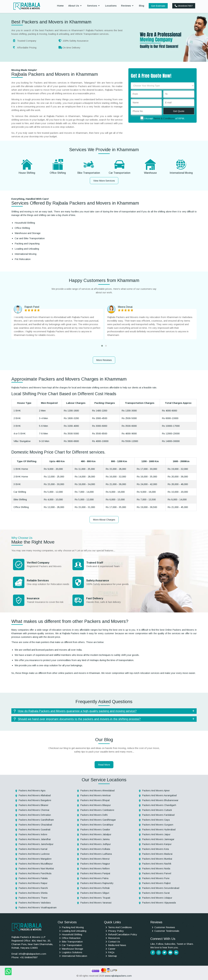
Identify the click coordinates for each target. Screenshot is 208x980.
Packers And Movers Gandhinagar (98, 820)
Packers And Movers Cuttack (157, 810)
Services (92, 6)
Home (60, 6)
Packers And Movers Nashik (157, 864)
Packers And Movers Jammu (95, 839)
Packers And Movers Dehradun (35, 815)
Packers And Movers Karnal (33, 849)
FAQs (111, 952)
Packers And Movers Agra (32, 791)
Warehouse (150, 173)
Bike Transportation (89, 173)
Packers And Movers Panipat (95, 873)
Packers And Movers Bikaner (34, 805)
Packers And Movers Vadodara (35, 903)
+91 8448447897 (29, 957)
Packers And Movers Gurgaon (158, 825)
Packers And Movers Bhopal (95, 800)
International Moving (181, 173)
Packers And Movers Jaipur (156, 834)
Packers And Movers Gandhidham (36, 820)
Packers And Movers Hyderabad (159, 830)
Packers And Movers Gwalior (95, 830)
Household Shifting (72, 934)
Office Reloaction (71, 938)
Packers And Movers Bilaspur (96, 805)
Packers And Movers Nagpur (95, 864)
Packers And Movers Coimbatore (97, 810)
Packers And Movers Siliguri (95, 893)
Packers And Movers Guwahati (35, 830)
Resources (114, 938)
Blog (142, 6)
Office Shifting (58, 173)
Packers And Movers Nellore (95, 869)
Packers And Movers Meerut (95, 859)
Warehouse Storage (72, 949)
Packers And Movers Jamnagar (158, 839)
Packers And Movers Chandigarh (159, 805)
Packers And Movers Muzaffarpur (36, 864)
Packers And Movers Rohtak (95, 888)
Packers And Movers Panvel (157, 873)
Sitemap (112, 956)
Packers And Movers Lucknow (34, 854)
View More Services (104, 181)
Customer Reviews (165, 927)
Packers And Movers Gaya (156, 820)
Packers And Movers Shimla (33, 893)
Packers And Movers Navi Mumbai (36, 869)
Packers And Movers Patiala (33, 878)
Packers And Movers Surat (156, 893)
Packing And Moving (73, 927)
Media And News (117, 945)
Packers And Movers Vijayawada (159, 903)
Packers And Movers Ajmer (156, 791)
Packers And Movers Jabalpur (96, 834)
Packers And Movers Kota (156, 849)
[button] (102, 346)
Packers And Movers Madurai (157, 854)
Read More (104, 765)
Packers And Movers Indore (33, 834)
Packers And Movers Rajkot (156, 883)
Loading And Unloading (74, 931)
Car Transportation (120, 173)
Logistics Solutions (72, 952)
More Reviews (104, 360)
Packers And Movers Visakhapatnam (38, 908)
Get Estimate (158, 6)
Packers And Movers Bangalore (35, 800)
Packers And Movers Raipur (33, 883)
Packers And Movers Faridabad (158, 815)
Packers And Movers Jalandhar (35, 839)
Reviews (126, 6)
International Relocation (74, 956)
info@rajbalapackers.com (32, 954)
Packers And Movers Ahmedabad (97, 791)
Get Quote (179, 111)
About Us (74, 6)
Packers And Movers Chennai (34, 810)
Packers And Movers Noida (156, 869)
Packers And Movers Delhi (94, 815)
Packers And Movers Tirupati (95, 898)
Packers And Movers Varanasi (96, 903)
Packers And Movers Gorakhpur (97, 825)
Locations (111, 6)
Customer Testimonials (167, 931)
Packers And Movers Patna (94, 878)
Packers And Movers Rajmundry (97, 883)
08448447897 (184, 6)
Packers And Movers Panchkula (35, 873)
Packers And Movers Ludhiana (96, 854)
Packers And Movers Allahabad (35, 795)
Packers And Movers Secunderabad (161, 888)
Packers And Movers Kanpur (157, 844)
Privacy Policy (116, 931)
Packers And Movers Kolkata (95, 849)
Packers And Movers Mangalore (35, 859)
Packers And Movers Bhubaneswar (160, 800)
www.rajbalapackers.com (118, 976)
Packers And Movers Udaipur (157, 898)
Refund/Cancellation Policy (123, 934)
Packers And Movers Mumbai (157, 859)
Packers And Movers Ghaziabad (35, 825)
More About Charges (104, 520)
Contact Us (114, 942)
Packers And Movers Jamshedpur (36, 844)
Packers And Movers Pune (156, 878)
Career (112, 949)
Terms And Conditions (120, 927)
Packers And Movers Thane (33, 898)
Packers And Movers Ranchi (33, 888)
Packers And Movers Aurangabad (159, 795)
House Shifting (27, 173)
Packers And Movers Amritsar (96, 795)
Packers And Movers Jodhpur (96, 844)
